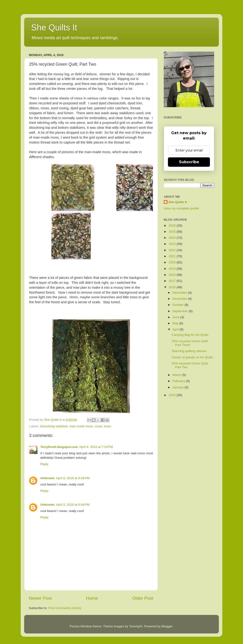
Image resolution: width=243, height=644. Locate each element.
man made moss (81, 426)
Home (92, 598)
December (180, 293)
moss (99, 426)
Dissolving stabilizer (54, 426)
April (176, 329)
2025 (173, 232)
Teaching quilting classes (189, 351)
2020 (173, 262)
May (176, 323)
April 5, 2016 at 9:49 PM (73, 478)
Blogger (167, 626)
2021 (173, 256)
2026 (173, 225)
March (177, 375)
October (178, 305)
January (178, 387)
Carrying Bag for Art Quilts (190, 335)
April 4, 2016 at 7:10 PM (96, 447)
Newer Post (40, 598)
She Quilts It (54, 28)
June (176, 317)
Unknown (47, 478)
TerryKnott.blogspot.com (59, 447)
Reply (44, 464)
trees (108, 426)
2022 (173, 250)
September (181, 311)
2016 (173, 287)
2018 (173, 275)
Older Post (143, 598)
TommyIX (136, 626)
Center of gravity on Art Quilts (192, 357)
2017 (173, 281)
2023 (173, 244)
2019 (173, 269)
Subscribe (189, 162)
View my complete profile (181, 208)
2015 (173, 395)
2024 (173, 238)
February (179, 381)
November (180, 299)
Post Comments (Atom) (65, 608)
